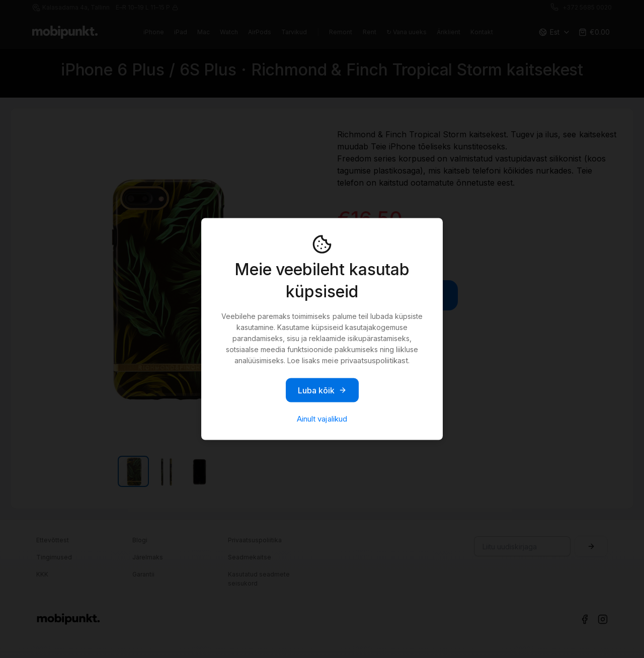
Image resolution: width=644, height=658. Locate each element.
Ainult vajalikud (322, 419)
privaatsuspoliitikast (374, 360)
